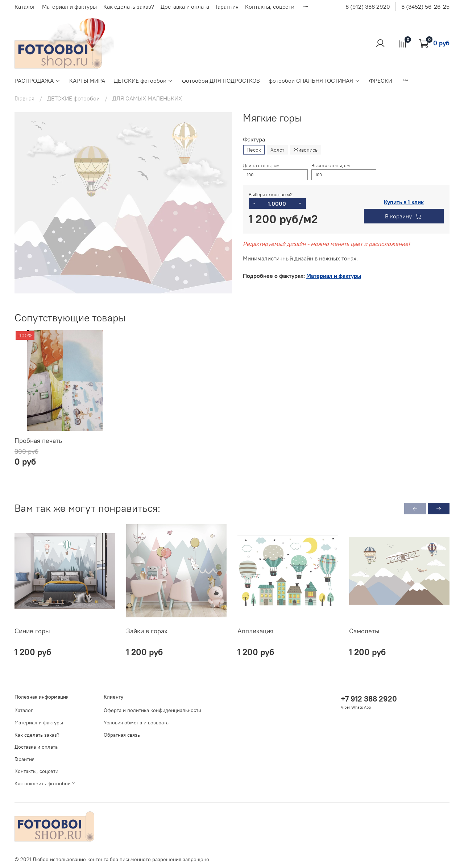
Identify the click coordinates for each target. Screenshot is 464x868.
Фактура (254, 139)
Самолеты (364, 631)
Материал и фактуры (69, 7)
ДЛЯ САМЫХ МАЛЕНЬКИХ (147, 98)
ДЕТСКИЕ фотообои (144, 81)
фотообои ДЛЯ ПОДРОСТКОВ (221, 81)
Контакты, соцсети (270, 7)
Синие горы (32, 631)
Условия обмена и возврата (136, 723)
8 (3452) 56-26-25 (425, 7)
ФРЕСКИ (381, 81)
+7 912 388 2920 (369, 699)
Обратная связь (122, 735)
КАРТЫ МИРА (87, 81)
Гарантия (227, 7)
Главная (24, 98)
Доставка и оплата (185, 7)
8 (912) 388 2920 (368, 7)
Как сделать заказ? (129, 7)
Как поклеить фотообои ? (45, 783)
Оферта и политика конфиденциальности (152, 710)
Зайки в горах (147, 631)
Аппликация (255, 631)
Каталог (25, 7)
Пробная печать (38, 440)
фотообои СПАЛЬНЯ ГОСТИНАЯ (314, 81)
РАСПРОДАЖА (38, 81)
